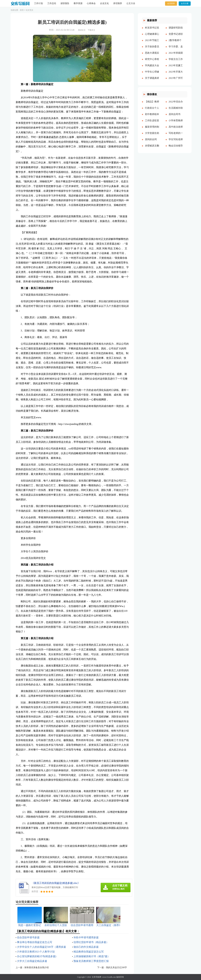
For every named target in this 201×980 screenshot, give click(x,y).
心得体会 (91, 3)
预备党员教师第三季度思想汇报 (91, 961)
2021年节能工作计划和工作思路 (152, 43)
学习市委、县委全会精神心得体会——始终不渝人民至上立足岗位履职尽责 (176, 49)
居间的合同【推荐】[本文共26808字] (152, 142)
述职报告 (65, 3)
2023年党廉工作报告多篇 (176, 68)
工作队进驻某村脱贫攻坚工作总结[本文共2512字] (152, 123)
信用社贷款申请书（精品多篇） (91, 942)
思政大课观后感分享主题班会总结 (152, 55)
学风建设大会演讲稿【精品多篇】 (152, 68)
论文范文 (30, 10)
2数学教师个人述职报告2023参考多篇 (176, 43)
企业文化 (104, 3)
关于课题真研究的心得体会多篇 (152, 81)
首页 (22, 10)
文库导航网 (97, 977)
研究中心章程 (152, 59)
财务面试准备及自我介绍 (37, 967)
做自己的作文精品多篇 (86, 947)
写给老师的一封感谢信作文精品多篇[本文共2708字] (176, 136)
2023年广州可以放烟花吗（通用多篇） (176, 81)
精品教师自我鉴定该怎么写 (89, 952)
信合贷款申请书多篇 (28, 937)
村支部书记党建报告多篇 (152, 30)
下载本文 (91, 30)
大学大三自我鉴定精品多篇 (32, 961)
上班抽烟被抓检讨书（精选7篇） (92, 956)
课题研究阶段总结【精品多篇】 (176, 30)
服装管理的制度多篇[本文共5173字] (152, 129)
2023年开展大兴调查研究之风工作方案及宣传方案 (176, 74)
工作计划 (38, 3)
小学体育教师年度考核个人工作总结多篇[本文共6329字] (176, 123)
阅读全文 (82, 30)
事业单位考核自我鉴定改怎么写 (35, 942)
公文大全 (131, 3)
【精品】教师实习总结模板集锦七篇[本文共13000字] (152, 104)
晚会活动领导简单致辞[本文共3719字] (176, 148)
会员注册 (185, 3)
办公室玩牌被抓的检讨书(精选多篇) (37, 956)
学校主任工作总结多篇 (176, 62)
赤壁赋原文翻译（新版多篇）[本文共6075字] (152, 148)
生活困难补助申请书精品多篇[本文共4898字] (176, 110)
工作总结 (52, 3)
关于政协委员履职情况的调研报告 (152, 49)
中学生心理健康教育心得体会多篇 (152, 74)
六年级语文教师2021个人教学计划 (36, 952)
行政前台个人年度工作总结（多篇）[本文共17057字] (152, 110)
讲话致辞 (118, 3)
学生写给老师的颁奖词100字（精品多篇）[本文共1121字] (176, 142)
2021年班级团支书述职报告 (176, 55)
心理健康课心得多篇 (152, 36)
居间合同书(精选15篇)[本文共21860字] (176, 117)
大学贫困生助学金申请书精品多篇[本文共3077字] (152, 136)
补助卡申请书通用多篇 (86, 937)
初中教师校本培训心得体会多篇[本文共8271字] (152, 117)
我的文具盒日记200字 (116, 967)
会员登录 (171, 3)
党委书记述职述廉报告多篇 (176, 36)
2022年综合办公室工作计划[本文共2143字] (176, 104)
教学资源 (78, 3)
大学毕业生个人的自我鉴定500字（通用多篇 (41, 947)
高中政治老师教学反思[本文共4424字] (176, 129)
